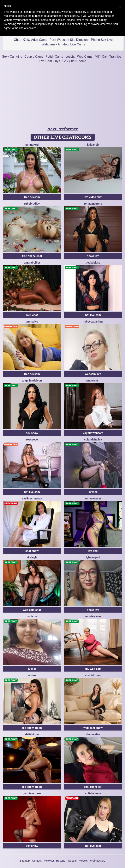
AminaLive (32, 322)
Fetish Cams (54, 57)
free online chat (32, 256)
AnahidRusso (93, 675)
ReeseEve (32, 440)
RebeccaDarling (93, 322)
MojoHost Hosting (55, 861)
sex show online (32, 728)
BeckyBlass (93, 263)
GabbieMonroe (32, 793)
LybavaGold (93, 557)
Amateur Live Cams (71, 44)
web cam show (93, 728)
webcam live (93, 374)
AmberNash (93, 381)
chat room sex (93, 787)
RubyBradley (32, 204)
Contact (37, 861)
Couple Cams (34, 57)
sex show (32, 433)
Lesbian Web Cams (79, 57)
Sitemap (25, 861)
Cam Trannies (112, 57)
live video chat (93, 197)
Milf (97, 57)
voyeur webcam (93, 433)
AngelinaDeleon (32, 381)
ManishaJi (32, 616)
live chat (93, 551)
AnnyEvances (93, 498)
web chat (32, 315)
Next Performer (63, 129)
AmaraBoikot (32, 263)
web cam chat (32, 610)
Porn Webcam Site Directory (69, 40)
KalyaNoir (93, 145)
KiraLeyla (32, 557)
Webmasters (98, 861)
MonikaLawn (93, 616)
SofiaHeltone (93, 793)
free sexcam (32, 197)
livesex (93, 492)
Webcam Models (78, 861)
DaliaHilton (32, 734)
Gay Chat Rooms (74, 61)
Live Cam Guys (49, 61)
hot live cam (93, 315)
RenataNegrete (93, 204)
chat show (32, 551)
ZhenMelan (93, 734)
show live (93, 256)
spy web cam (93, 669)
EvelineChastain (32, 498)
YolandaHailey (93, 440)
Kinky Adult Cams (35, 40)
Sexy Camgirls (12, 57)
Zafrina (32, 675)
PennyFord (32, 145)
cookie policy (98, 20)
